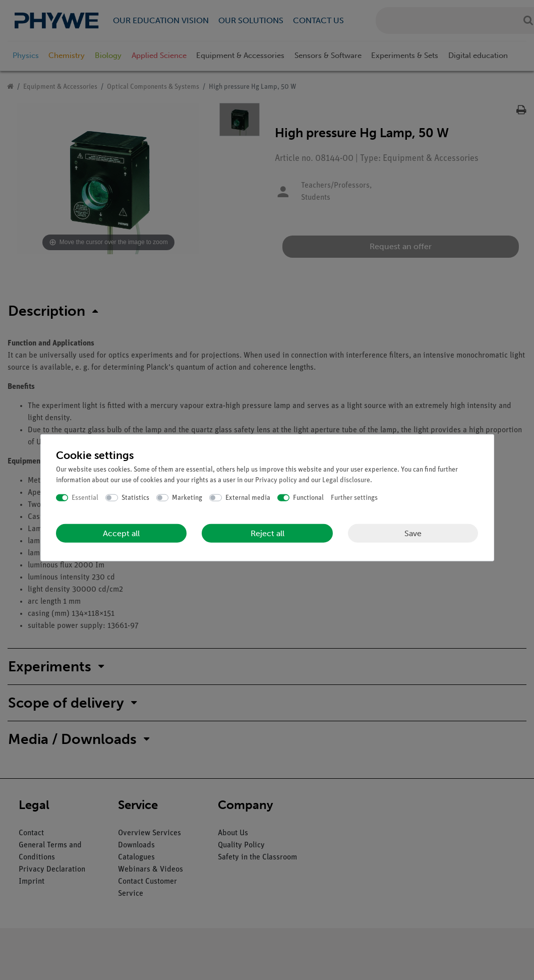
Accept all (121, 533)
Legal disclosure (346, 480)
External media (248, 498)
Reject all (268, 533)
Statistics (135, 498)
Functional (308, 498)
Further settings (354, 498)
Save (413, 533)
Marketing (187, 498)
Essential (85, 498)
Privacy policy (276, 480)
